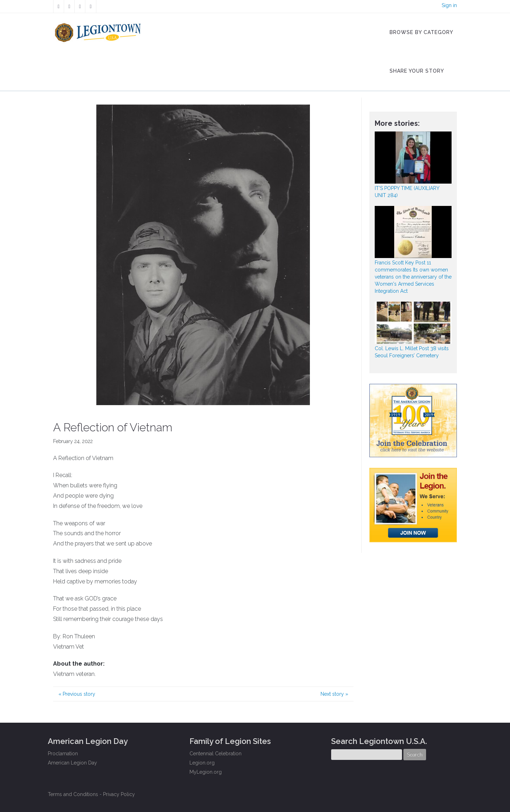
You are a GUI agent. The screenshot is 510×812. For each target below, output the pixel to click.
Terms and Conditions (73, 794)
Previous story (77, 694)
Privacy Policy (119, 794)
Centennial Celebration (216, 754)
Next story (334, 694)
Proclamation (63, 754)
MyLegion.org (206, 772)
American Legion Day (72, 763)
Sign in (449, 5)
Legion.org (202, 763)
